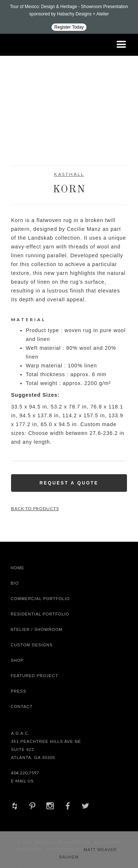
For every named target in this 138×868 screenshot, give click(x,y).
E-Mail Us (22, 781)
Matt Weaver (101, 850)
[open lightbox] (26, 120)
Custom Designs (32, 645)
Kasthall (69, 174)
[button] (121, 45)
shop (17, 660)
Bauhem (69, 857)
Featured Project (34, 676)
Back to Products (35, 509)
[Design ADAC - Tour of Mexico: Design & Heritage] (69, 17)
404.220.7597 (25, 773)
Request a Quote (69, 483)
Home (17, 568)
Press (18, 691)
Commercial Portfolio (40, 599)
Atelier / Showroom (37, 629)
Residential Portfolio (40, 614)
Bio (15, 583)
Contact (22, 707)
